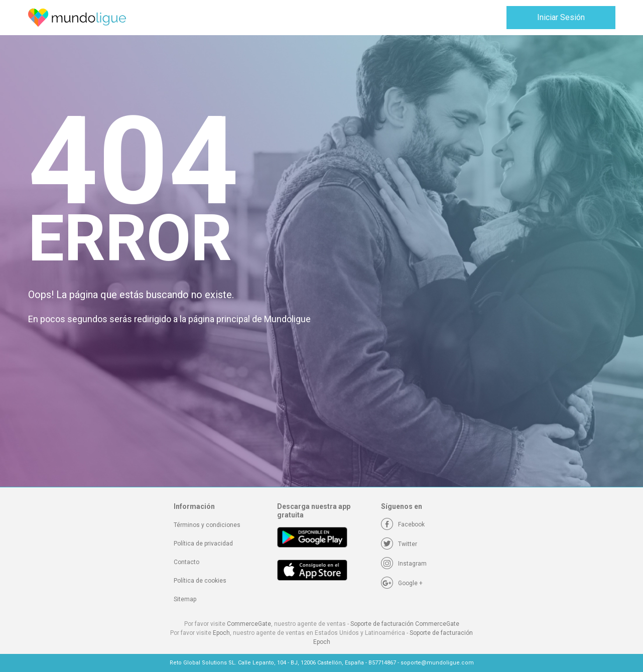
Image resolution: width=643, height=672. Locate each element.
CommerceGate (249, 624)
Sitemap (185, 599)
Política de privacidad (203, 544)
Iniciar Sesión (561, 17)
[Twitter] (399, 544)
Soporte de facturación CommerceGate (405, 624)
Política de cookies (200, 581)
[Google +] (402, 583)
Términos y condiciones (207, 525)
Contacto (186, 562)
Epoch (221, 633)
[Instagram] (404, 564)
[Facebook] (403, 524)
